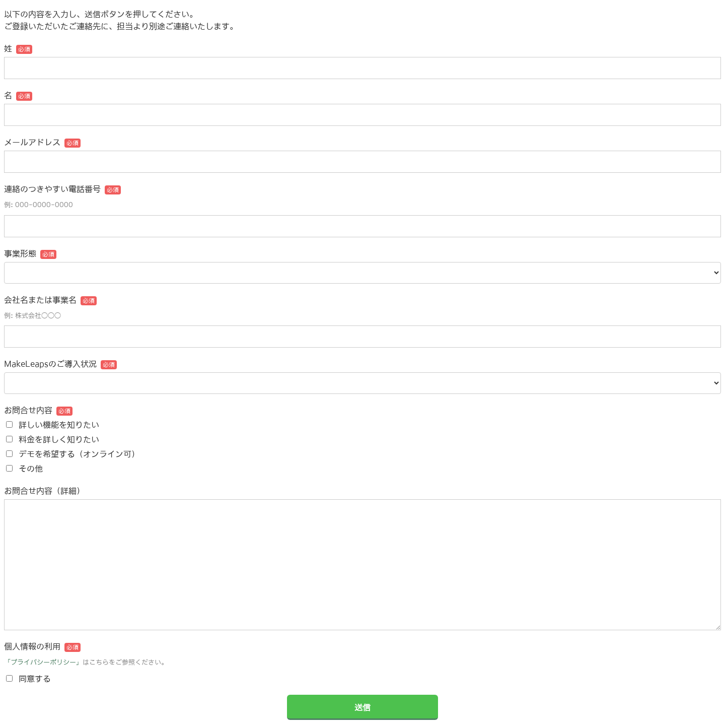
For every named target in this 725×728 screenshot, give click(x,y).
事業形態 (20, 253)
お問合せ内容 (28, 410)
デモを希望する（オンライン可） (79, 454)
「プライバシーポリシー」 (43, 662)
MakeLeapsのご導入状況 (50, 364)
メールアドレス (32, 142)
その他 (31, 469)
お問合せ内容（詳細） (44, 491)
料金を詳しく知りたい (59, 439)
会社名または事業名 (40, 300)
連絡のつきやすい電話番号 (52, 189)
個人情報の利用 (32, 646)
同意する (35, 679)
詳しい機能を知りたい (59, 425)
